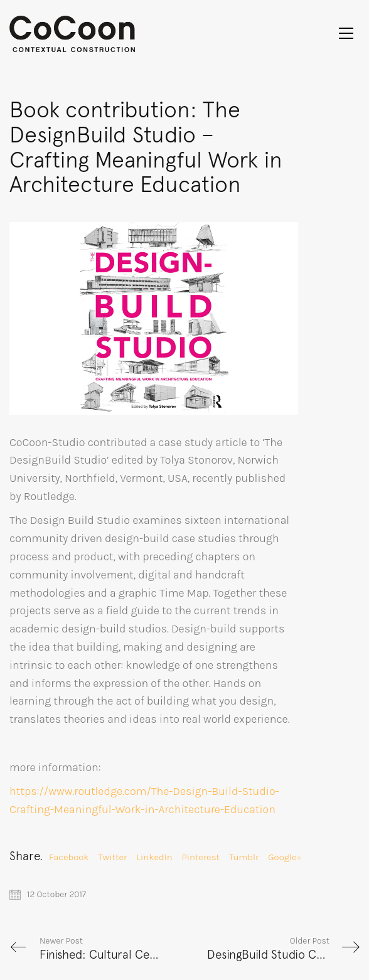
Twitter (113, 857)
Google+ (285, 857)
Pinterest (201, 857)
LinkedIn (154, 857)
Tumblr (244, 857)
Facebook (69, 857)
